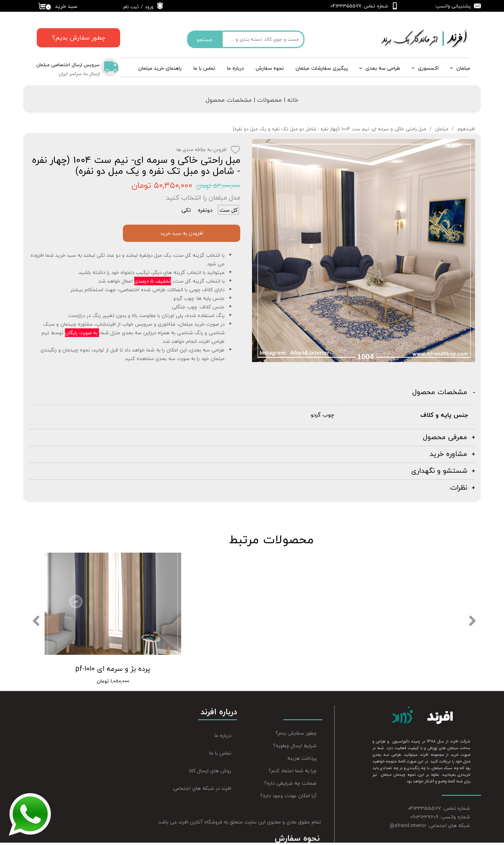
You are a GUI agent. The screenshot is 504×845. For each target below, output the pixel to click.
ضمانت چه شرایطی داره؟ (290, 783)
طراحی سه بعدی (383, 68)
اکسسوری (428, 68)
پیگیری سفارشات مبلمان (322, 68)
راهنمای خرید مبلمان (160, 68)
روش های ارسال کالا (210, 771)
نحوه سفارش (270, 68)
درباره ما (223, 735)
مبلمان (463, 68)
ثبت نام (131, 7)
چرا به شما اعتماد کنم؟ (292, 771)
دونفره (205, 210)
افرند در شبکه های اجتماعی (202, 788)
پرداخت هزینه (302, 758)
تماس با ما (204, 68)
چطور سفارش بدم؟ (296, 733)
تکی (186, 210)
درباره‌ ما (235, 68)
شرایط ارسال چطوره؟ (295, 746)
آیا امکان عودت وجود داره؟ (288, 796)
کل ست (229, 210)
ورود (149, 7)
